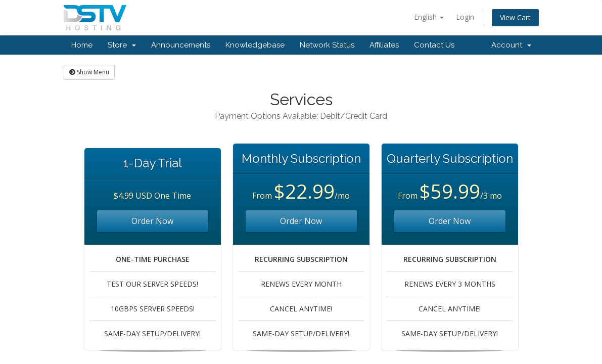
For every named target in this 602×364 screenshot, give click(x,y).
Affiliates (384, 45)
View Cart (515, 17)
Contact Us (434, 45)
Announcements (181, 45)
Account (511, 45)
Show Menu (89, 72)
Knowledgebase (255, 45)
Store (122, 45)
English (429, 17)
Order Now (152, 221)
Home (82, 45)
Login (465, 17)
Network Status (327, 45)
